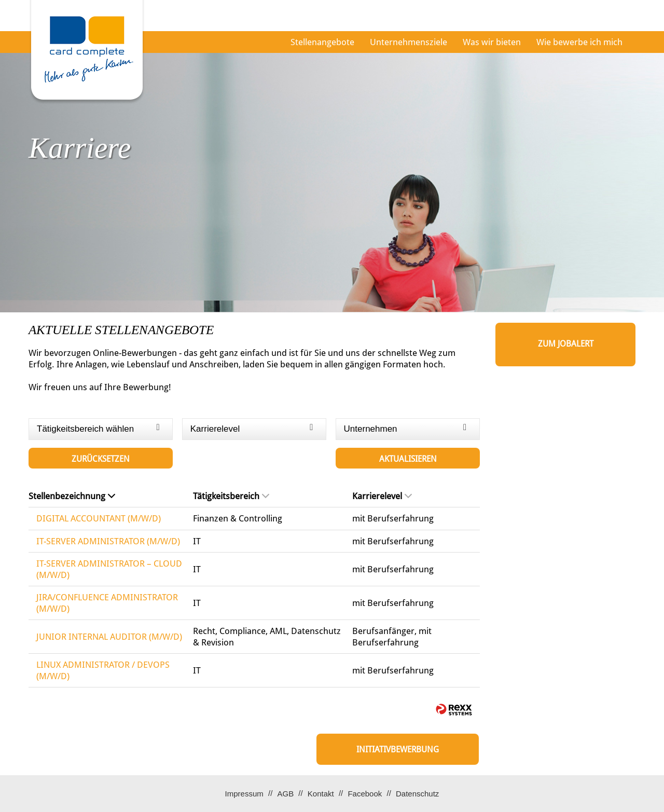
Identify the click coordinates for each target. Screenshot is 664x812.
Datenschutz (417, 794)
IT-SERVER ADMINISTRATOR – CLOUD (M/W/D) (109, 569)
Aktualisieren (408, 459)
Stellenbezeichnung (72, 496)
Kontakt (321, 794)
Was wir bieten (492, 42)
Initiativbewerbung (398, 749)
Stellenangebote (322, 42)
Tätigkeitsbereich (231, 496)
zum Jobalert (566, 344)
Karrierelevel (382, 496)
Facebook (365, 794)
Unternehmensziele (409, 42)
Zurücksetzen (101, 459)
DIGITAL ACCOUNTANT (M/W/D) (99, 518)
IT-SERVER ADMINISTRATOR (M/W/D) (108, 541)
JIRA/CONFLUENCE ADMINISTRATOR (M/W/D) (107, 603)
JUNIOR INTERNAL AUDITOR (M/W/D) (109, 637)
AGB (285, 794)
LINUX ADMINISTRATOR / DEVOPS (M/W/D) (103, 670)
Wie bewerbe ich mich (579, 42)
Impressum (244, 794)
